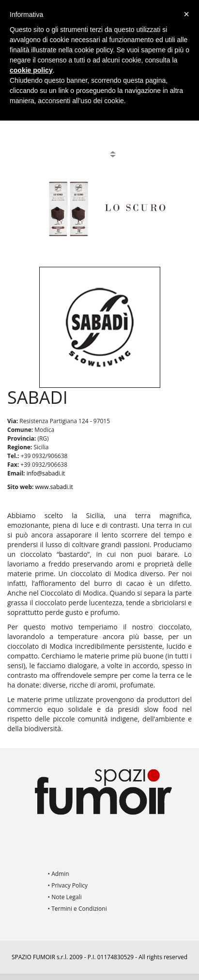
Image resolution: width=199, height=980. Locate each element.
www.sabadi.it (54, 487)
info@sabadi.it (46, 473)
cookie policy (31, 70)
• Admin (59, 874)
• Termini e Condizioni (77, 909)
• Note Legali (65, 897)
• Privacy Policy (68, 885)
